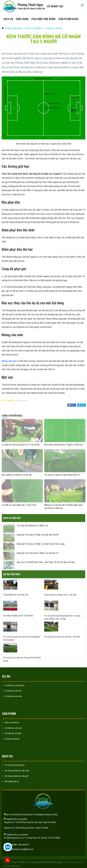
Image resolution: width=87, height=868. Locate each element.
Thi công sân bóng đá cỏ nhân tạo (32, 526)
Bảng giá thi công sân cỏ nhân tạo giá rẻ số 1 (38, 553)
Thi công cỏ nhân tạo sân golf (16, 776)
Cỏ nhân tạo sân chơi (13, 691)
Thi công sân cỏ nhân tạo (15, 765)
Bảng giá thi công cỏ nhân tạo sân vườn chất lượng (41, 544)
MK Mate (16, 866)
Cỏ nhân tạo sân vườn (13, 696)
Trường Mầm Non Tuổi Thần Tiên (16, 595)
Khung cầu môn (9, 361)
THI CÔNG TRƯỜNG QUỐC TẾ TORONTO (18, 616)
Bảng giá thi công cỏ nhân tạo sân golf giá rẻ (38, 535)
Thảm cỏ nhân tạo (12, 722)
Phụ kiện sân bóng (43, 19)
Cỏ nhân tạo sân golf (13, 733)
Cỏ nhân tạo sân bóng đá (15, 685)
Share (72, 405)
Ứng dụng (22, 19)
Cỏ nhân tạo (55, 6)
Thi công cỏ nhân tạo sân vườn (17, 771)
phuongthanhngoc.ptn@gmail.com (20, 849)
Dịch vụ (8, 19)
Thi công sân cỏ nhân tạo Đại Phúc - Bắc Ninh (62, 637)
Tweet (82, 405)
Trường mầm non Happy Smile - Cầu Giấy (60, 595)
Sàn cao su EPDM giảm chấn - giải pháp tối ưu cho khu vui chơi (46, 562)
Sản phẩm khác (68, 19)
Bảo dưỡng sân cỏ (12, 781)
